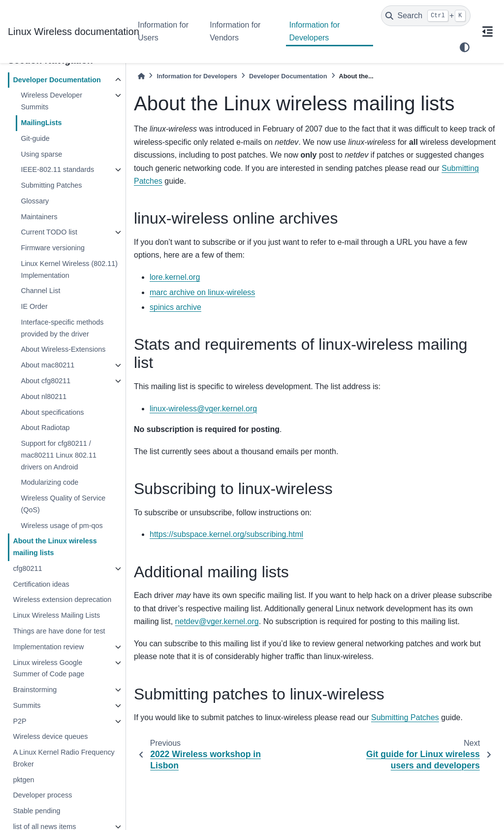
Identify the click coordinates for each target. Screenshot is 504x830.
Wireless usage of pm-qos (62, 526)
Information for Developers (314, 31)
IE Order (34, 306)
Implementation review (48, 647)
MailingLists (41, 123)
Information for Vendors (235, 31)
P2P (19, 721)
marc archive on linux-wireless (202, 292)
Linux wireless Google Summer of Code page (48, 668)
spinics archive (175, 307)
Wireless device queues (50, 736)
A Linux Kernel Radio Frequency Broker (63, 758)
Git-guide (35, 138)
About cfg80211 (46, 381)
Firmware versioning (53, 248)
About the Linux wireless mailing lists (55, 547)
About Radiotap (45, 428)
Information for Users (163, 31)
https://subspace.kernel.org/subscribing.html (226, 534)
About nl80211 (44, 397)
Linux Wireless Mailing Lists (56, 615)
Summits (27, 705)
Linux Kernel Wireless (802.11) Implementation (69, 269)
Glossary (35, 201)
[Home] (141, 76)
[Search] (426, 16)
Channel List (40, 291)
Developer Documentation (57, 80)
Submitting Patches (51, 185)
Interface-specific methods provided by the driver (62, 328)
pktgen (23, 780)
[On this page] (487, 32)
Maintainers (39, 217)
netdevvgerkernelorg (217, 621)
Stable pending (36, 811)
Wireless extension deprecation (62, 599)
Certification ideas (41, 584)
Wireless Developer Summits (51, 101)
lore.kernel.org (175, 277)
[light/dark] (465, 47)
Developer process (42, 795)
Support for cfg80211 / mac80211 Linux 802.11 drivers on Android (59, 455)
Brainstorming (35, 690)
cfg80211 (27, 568)
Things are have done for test (59, 631)
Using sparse (41, 154)
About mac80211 (47, 365)
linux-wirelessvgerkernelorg (203, 409)
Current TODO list (49, 232)
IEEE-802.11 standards (57, 169)
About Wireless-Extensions (63, 349)
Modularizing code (49, 482)
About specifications (52, 412)
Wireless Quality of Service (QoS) (63, 504)
